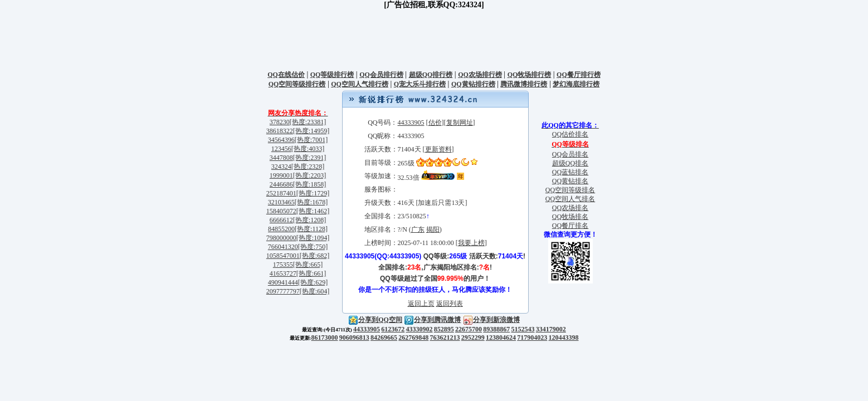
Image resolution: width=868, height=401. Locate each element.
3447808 (281, 158)
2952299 (473, 338)
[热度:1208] (309, 220)
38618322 (280, 131)
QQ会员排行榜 (381, 75)
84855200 (281, 229)
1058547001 (283, 256)
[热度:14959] (311, 131)
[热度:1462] (313, 211)
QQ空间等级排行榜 (297, 84)
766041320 (283, 247)
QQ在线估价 (286, 75)
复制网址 (460, 123)
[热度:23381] (308, 122)
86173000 (325, 338)
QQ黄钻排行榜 (473, 84)
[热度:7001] (311, 140)
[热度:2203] (309, 175)
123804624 (501, 338)
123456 (281, 149)
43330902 (420, 329)
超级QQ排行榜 (431, 75)
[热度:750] (313, 247)
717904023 (532, 338)
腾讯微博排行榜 (524, 84)
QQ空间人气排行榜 (360, 84)
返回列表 (450, 304)
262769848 (413, 338)
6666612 (281, 220)
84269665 (384, 338)
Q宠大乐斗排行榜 (420, 84)
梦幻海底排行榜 (576, 84)
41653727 (283, 273)
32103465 (281, 202)
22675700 (469, 329)
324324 (281, 167)
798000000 (281, 238)
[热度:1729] (313, 193)
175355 (283, 265)
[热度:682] (314, 256)
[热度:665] (308, 265)
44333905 (411, 123)
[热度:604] (314, 291)
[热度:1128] (311, 229)
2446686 (281, 184)
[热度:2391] (309, 158)
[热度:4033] (308, 149)
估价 (435, 123)
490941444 (283, 282)
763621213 (445, 338)
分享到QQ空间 (375, 320)
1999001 (281, 175)
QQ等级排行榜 (332, 75)
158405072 (281, 211)
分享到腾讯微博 (432, 320)
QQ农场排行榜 (480, 75)
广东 (418, 229)
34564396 (281, 140)
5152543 (523, 329)
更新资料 (438, 149)
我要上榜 (471, 243)
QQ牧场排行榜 (530, 75)
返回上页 (421, 304)
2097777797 (283, 291)
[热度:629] (313, 282)
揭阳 (433, 229)
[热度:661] (311, 273)
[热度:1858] (309, 184)
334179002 (551, 329)
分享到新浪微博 (491, 320)
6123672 (393, 329)
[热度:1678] (311, 202)
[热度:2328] (308, 167)
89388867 (496, 329)
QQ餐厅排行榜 (579, 75)
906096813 (354, 338)
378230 (280, 122)
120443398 (564, 338)
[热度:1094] (313, 238)
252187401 (281, 193)
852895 (444, 329)
